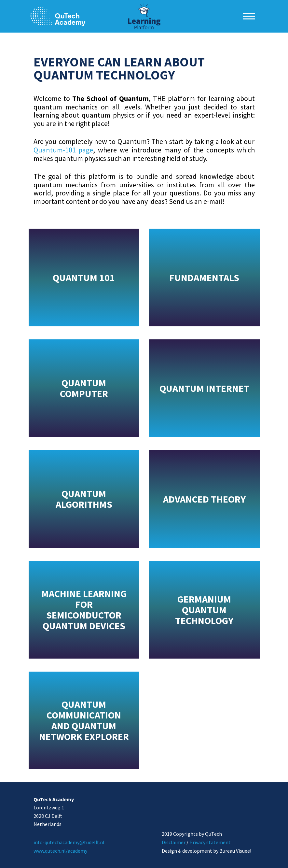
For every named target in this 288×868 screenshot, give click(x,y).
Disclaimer (174, 842)
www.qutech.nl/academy (60, 851)
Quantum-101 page (63, 150)
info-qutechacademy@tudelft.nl (69, 842)
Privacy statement (210, 842)
